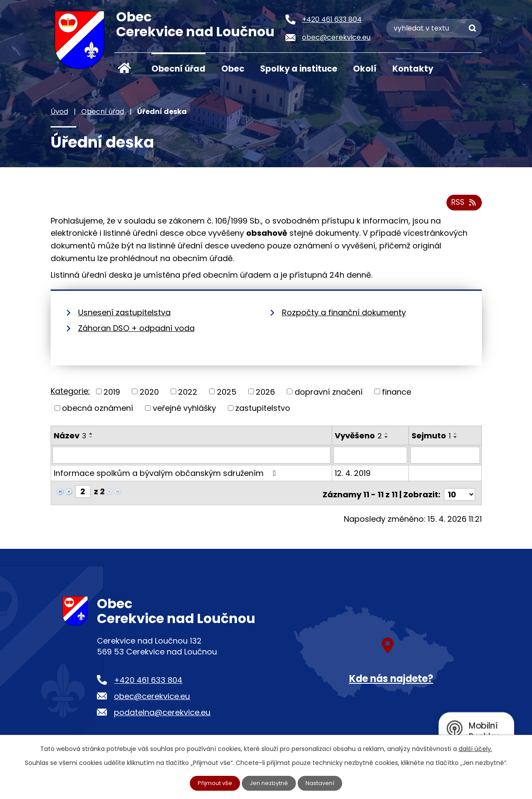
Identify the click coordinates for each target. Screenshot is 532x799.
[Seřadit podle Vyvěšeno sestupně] (387, 440)
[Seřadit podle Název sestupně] (91, 440)
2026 (265, 395)
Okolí (365, 69)
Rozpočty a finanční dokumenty (344, 315)
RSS (463, 205)
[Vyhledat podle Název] (192, 458)
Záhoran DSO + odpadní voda (136, 331)
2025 (227, 395)
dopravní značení (329, 395)
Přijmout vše (213, 783)
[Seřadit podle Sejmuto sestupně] (456, 440)
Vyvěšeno (359, 439)
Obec (233, 69)
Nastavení (323, 783)
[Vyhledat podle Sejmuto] (445, 458)
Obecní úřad (178, 69)
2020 (149, 395)
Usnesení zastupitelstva (124, 315)
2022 (188, 395)
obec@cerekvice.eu (152, 696)
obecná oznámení (98, 411)
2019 (112, 395)
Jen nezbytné (269, 783)
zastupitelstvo (263, 411)
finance (396, 395)
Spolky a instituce (299, 69)
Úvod (125, 68)
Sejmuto (432, 439)
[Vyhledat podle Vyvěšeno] (371, 458)
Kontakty (413, 69)
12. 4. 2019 (353, 476)
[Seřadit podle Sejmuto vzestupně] (456, 437)
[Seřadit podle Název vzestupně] (91, 437)
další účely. (475, 748)
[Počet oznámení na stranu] (460, 494)
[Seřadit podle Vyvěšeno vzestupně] (387, 437)
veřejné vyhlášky (184, 411)
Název (70, 439)
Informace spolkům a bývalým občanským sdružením (167, 476)
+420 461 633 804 (148, 680)
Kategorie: (70, 394)
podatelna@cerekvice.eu (162, 712)
